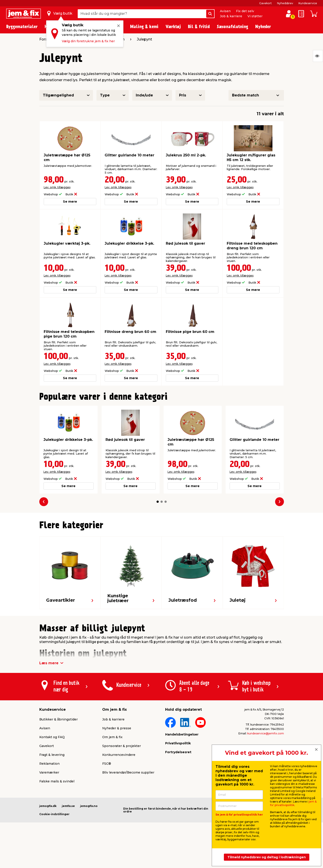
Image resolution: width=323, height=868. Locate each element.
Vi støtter (255, 16)
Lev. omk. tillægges (57, 187)
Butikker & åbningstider (59, 719)
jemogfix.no (89, 806)
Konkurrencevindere (119, 755)
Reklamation (49, 764)
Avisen (225, 11)
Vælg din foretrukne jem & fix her (88, 41)
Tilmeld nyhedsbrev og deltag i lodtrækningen (267, 857)
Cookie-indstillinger (54, 814)
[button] (158, 502)
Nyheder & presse (117, 728)
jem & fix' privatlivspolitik (293, 803)
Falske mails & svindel (57, 781)
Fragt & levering (52, 755)
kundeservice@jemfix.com (266, 733)
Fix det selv (245, 11)
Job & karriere (231, 16)
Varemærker (49, 772)
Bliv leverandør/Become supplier (128, 772)
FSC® (107, 764)
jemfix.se (68, 806)
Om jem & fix (112, 737)
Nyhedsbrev (285, 3)
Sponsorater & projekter (122, 746)
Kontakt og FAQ (52, 737)
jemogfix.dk (48, 806)
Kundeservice (308, 3)
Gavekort (265, 3)
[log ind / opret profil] (289, 14)
